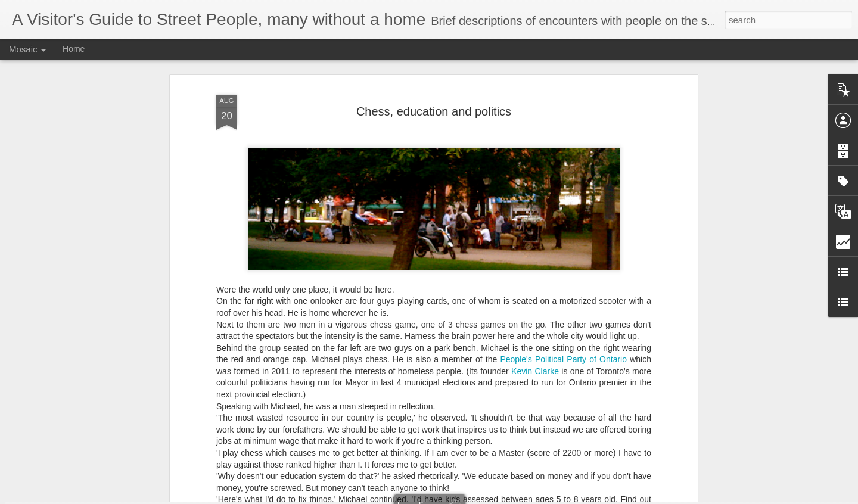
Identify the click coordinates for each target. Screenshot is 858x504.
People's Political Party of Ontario (563, 305)
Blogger (466, 497)
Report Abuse (501, 497)
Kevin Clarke (535, 316)
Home (74, 49)
